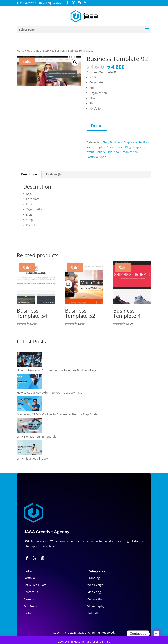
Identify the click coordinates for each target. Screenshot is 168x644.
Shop (103, 157)
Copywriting (95, 599)
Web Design (95, 585)
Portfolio (144, 142)
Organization (129, 152)
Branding (94, 578)
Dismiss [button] (105, 641)
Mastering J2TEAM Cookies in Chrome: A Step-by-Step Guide (57, 414)
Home (21, 50)
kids (109, 152)
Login (27, 613)
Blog (105, 142)
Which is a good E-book (32, 458)
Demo (97, 126)
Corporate (130, 142)
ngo (116, 152)
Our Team (30, 606)
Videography (96, 606)
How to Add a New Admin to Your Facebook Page (50, 392)
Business (60, 50)
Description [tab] (29, 174)
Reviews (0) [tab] (54, 174)
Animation (94, 613)
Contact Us (31, 592)
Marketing (94, 592)
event (90, 152)
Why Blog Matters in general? (37, 436)
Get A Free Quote (35, 585)
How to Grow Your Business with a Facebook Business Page (57, 370)
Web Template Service (40, 50)
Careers (29, 599)
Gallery (100, 152)
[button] (75, 62)
